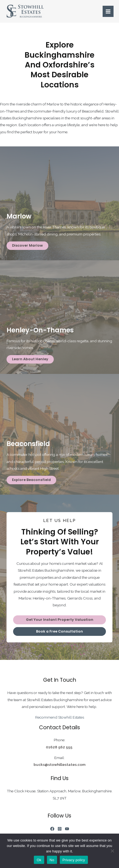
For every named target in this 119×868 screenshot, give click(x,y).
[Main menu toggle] (108, 11)
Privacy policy (74, 860)
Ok (39, 860)
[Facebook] (52, 829)
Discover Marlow (27, 245)
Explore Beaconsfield (31, 480)
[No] (112, 851)
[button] (59, 620)
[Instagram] (60, 829)
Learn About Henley (30, 359)
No (52, 860)
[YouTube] (67, 829)
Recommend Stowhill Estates (60, 717)
